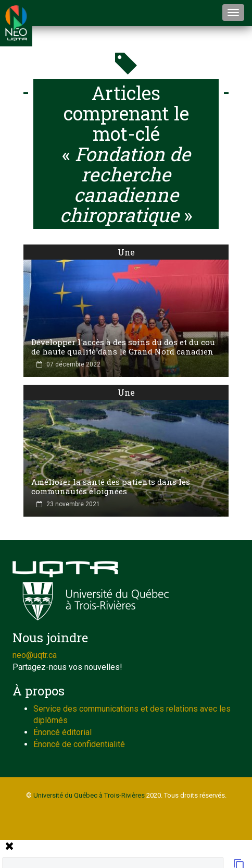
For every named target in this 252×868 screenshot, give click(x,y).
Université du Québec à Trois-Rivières (89, 795)
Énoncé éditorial (62, 732)
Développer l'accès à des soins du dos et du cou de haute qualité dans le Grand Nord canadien (123, 347)
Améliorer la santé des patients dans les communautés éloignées (111, 486)
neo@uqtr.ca (35, 655)
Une (126, 252)
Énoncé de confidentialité (79, 744)
